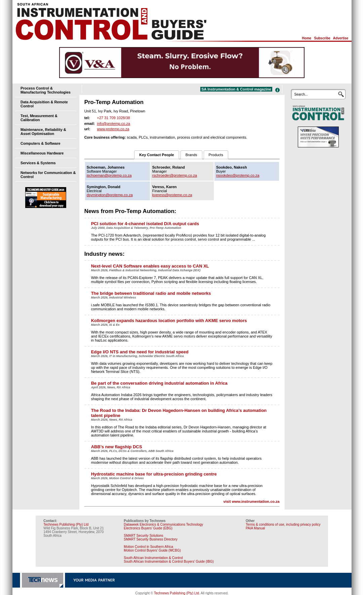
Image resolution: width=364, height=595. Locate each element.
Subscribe (322, 38)
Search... (301, 94)
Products (216, 155)
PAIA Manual (255, 528)
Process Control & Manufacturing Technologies (46, 90)
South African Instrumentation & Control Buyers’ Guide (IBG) (169, 562)
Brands (191, 155)
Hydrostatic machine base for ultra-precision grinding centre (154, 474)
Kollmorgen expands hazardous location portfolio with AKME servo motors (169, 321)
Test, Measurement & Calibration (39, 118)
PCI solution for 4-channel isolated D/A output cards (145, 224)
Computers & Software (41, 143)
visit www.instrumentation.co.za (252, 501)
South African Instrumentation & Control (153, 558)
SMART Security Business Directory (151, 539)
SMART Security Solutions (143, 536)
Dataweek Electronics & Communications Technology (163, 524)
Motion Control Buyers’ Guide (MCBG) (152, 550)
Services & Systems (38, 163)
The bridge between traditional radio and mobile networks (151, 293)
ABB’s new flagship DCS (117, 447)
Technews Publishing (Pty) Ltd (66, 524)
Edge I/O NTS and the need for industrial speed (140, 352)
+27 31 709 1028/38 (114, 118)
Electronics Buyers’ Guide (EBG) (148, 528)
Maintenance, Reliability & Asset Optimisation (43, 132)
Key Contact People (156, 155)
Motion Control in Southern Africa (148, 547)
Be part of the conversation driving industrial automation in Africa (159, 383)
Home (307, 38)
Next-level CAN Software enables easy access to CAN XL (150, 266)
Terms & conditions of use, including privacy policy (283, 524)
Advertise (341, 38)
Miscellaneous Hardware (42, 153)
